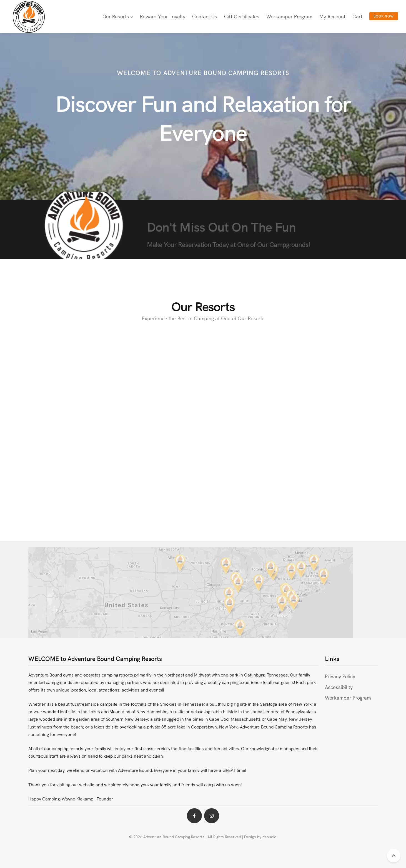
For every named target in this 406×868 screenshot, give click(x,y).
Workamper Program (348, 697)
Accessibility (339, 687)
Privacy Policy (340, 676)
